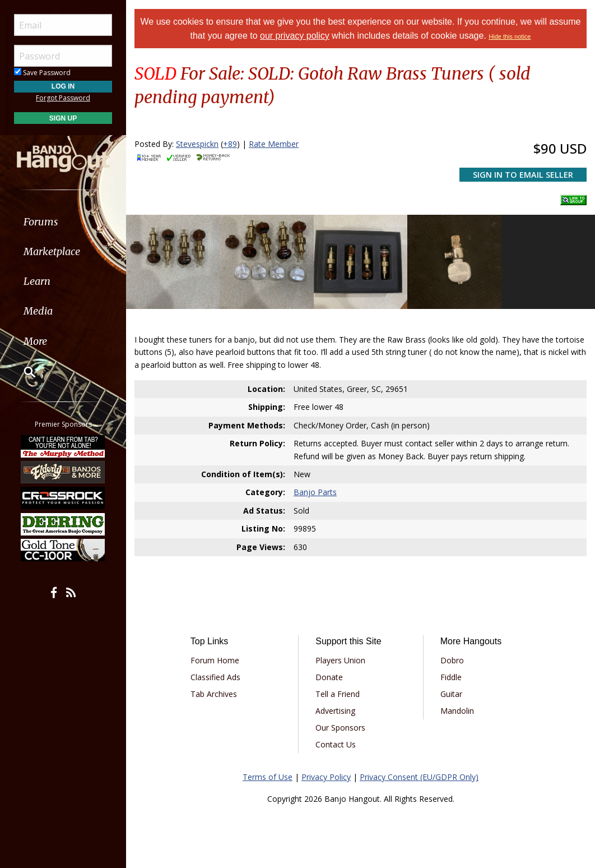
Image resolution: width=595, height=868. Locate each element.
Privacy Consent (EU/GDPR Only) (419, 777)
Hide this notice (510, 36)
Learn (37, 281)
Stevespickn (197, 144)
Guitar (451, 694)
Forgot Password (63, 98)
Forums (41, 222)
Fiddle (451, 677)
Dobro (452, 660)
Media (38, 311)
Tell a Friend (338, 694)
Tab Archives (214, 694)
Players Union (340, 660)
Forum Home (215, 660)
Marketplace (52, 251)
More (35, 341)
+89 (230, 144)
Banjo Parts (315, 492)
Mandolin (457, 711)
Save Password (42, 73)
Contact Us (336, 744)
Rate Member (274, 144)
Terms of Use (268, 777)
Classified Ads (215, 677)
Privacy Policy (326, 777)
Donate (329, 677)
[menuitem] (63, 222)
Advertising (335, 711)
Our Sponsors (340, 728)
